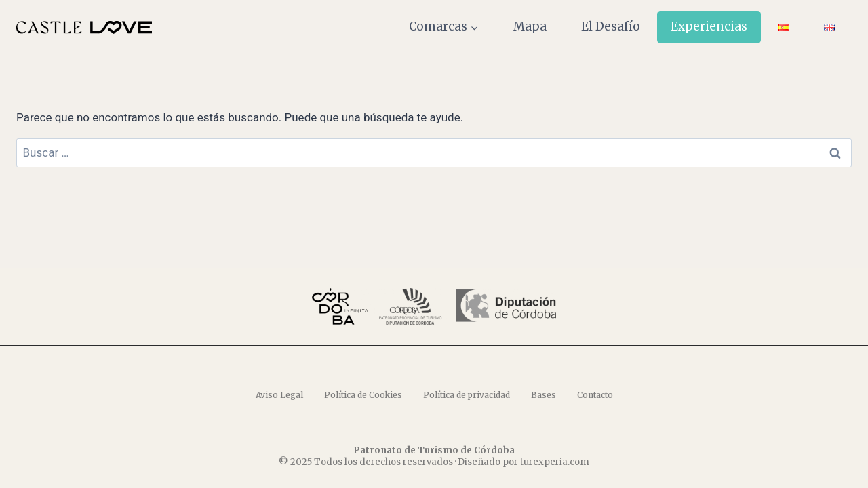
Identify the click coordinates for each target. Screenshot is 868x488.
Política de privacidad (467, 395)
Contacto (595, 395)
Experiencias (709, 26)
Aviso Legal (279, 395)
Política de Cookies (363, 395)
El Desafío (611, 26)
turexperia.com (555, 462)
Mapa (530, 26)
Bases (544, 395)
